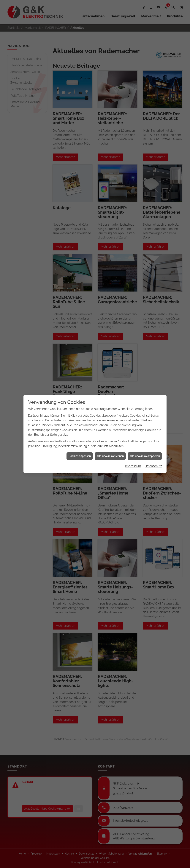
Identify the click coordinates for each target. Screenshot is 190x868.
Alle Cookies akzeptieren (145, 456)
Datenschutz (153, 466)
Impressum (133, 466)
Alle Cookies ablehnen (110, 456)
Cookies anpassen (80, 456)
